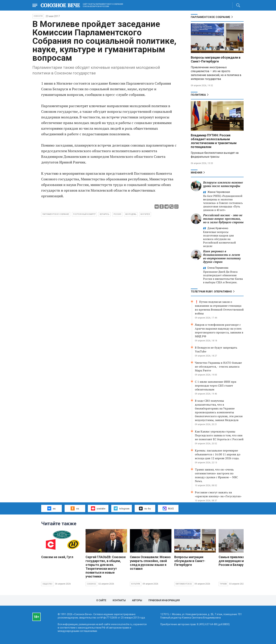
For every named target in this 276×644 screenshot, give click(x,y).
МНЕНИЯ (197, 173)
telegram (122, 508)
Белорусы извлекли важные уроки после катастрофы (223, 184)
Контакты (119, 600)
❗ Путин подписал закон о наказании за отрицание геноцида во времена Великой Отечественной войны (219, 308)
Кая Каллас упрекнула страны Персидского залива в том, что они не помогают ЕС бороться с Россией (219, 435)
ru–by (145, 509)
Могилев (145, 214)
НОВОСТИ (38, 16)
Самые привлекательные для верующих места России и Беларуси (238, 561)
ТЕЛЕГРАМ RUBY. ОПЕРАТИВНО (211, 292)
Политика (198, 95)
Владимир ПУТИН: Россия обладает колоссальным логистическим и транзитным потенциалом (214, 141)
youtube (98, 508)
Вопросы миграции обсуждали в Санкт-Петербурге (216, 59)
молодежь (131, 214)
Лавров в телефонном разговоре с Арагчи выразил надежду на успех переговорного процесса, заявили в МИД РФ (219, 330)
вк (51, 508)
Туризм (223, 584)
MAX (168, 509)
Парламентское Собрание (211, 17)
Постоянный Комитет (84, 214)
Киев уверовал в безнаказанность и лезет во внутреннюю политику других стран (222, 256)
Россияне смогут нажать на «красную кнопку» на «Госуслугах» (218, 494)
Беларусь (105, 214)
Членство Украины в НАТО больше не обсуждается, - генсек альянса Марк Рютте (218, 367)
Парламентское (184, 584)
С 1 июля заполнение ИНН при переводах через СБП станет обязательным (216, 386)
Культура (136, 584)
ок (75, 508)
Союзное (91, 584)
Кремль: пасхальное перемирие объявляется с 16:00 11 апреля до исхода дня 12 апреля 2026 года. (218, 454)
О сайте (101, 600)
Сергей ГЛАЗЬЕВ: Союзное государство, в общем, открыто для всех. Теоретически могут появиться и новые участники (106, 567)
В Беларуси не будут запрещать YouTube (216, 349)
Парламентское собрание (56, 214)
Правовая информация (164, 600)
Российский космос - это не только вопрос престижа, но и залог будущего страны (223, 219)
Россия (117, 214)
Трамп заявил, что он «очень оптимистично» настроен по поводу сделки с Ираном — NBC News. (216, 475)
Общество (48, 584)
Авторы (137, 600)
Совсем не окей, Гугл (57, 557)
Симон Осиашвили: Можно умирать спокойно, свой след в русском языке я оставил (150, 563)
